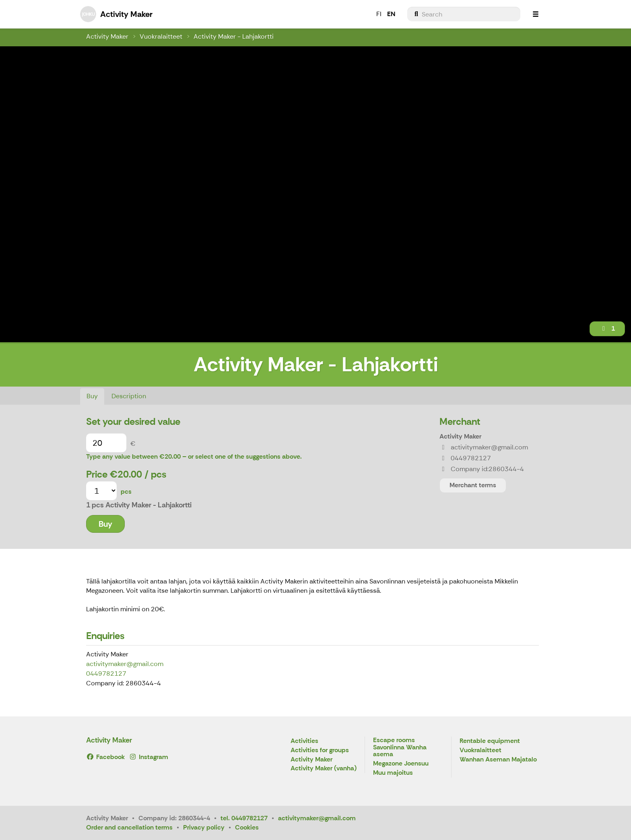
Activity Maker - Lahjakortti (234, 36)
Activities (304, 741)
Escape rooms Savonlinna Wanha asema (400, 747)
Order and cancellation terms (129, 827)
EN (391, 14)
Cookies (247, 827)
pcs (126, 491)
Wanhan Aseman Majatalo (498, 760)
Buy (92, 396)
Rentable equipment (490, 741)
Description (129, 396)
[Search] (464, 14)
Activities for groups (320, 750)
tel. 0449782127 (244, 818)
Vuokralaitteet (161, 36)
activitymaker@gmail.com (125, 664)
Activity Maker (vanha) (324, 769)
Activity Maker (107, 36)
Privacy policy (204, 827)
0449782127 (106, 673)
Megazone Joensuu (401, 764)
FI (379, 14)
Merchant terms (473, 485)
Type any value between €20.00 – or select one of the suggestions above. (194, 456)
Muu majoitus (393, 773)
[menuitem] (464, 14)
